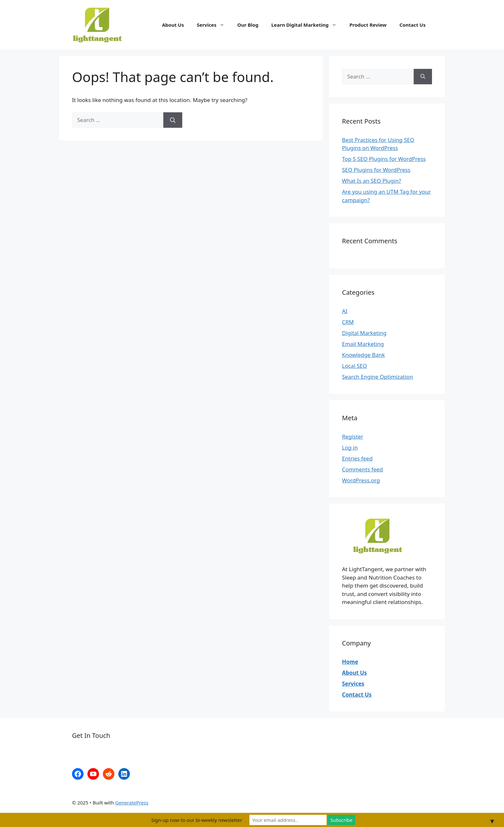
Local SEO (355, 366)
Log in (350, 447)
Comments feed (362, 469)
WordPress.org (361, 480)
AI (345, 311)
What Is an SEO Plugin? (372, 181)
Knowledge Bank (363, 355)
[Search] (173, 120)
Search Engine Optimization (378, 377)
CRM (348, 322)
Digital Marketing (364, 333)
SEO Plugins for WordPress (376, 170)
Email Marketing (363, 344)
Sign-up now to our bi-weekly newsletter (197, 820)
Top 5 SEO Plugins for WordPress (384, 159)
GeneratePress (132, 803)
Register (353, 437)
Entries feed (357, 458)
